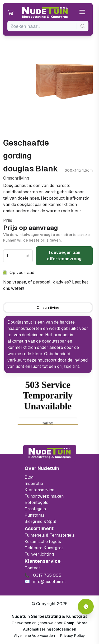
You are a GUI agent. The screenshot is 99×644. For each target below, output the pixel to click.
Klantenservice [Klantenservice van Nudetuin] (39, 490)
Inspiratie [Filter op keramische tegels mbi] (34, 484)
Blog (29, 477)
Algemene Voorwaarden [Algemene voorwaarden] (34, 636)
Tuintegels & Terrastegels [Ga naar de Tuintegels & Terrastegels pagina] (50, 535)
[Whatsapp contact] (86, 607)
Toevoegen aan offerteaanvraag (64, 256)
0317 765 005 (39, 288)
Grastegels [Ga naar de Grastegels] (35, 509)
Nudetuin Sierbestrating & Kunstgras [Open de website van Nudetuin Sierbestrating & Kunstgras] (50, 616)
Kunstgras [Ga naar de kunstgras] (35, 515)
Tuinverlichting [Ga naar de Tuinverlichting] (39, 554)
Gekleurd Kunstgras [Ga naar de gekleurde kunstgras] (44, 548)
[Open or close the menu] (82, 13)
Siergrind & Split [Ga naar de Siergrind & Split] (40, 522)
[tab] (48, 307)
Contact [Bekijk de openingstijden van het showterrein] (32, 568)
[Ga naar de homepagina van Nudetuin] (45, 13)
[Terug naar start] (50, 453)
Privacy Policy (73, 636)
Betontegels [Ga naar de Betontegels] (36, 503)
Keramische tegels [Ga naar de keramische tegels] (43, 542)
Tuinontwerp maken (44, 496)
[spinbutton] (14, 256)
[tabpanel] (48, 344)
